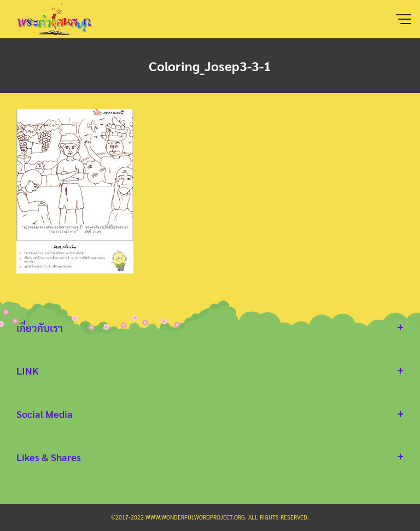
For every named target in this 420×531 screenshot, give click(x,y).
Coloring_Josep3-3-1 (210, 66)
